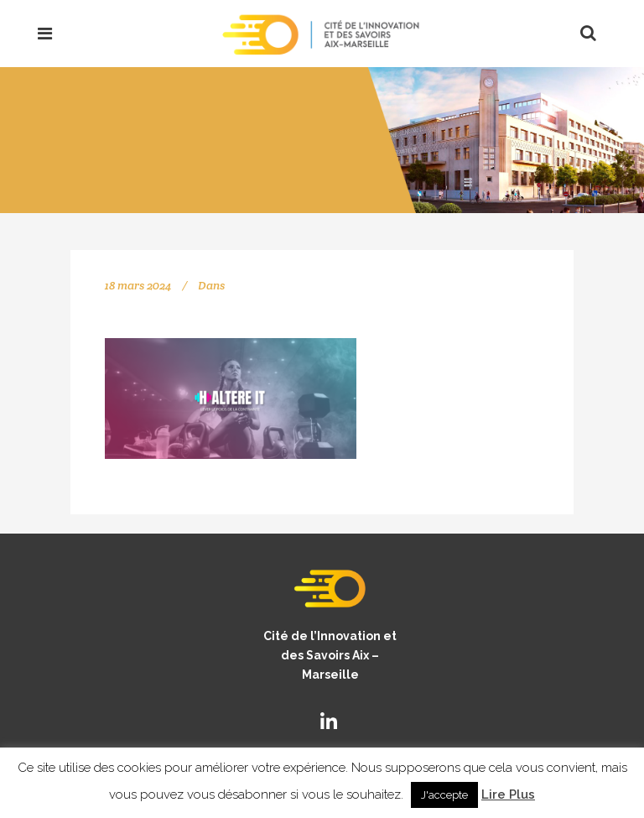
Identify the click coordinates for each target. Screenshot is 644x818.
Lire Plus (508, 795)
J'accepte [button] (444, 795)
